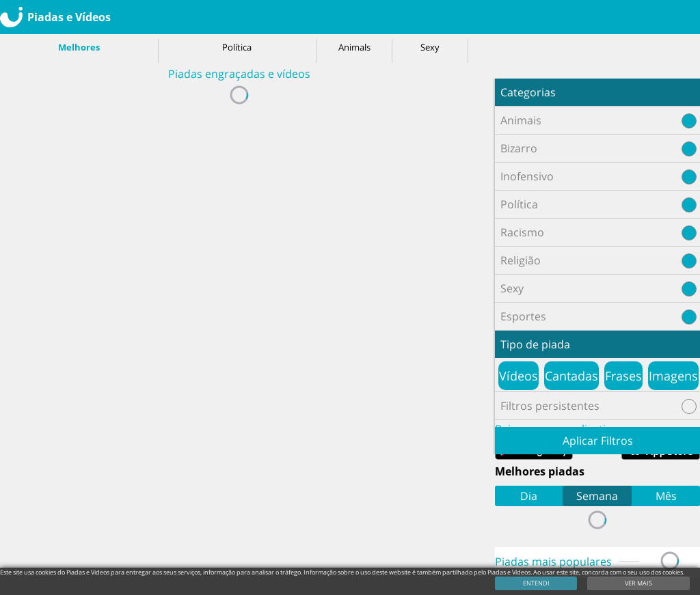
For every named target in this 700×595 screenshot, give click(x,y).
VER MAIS (638, 583)
